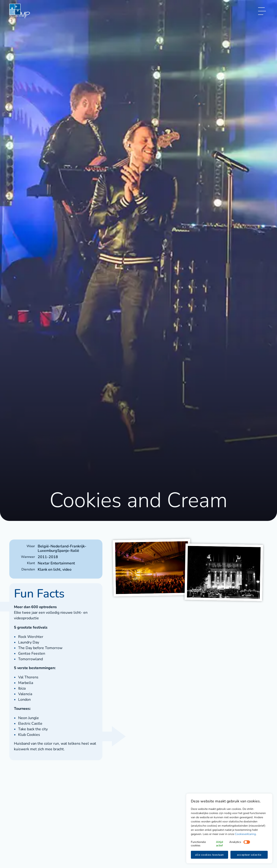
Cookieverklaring (245, 834)
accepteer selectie (249, 855)
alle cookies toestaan (209, 855)
